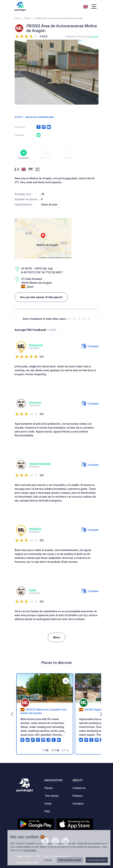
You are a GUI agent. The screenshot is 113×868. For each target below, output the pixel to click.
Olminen (95, 37)
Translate (90, 346)
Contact (68, 154)
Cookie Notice (29, 850)
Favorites (46, 154)
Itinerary (24, 154)
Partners (78, 796)
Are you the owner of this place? (41, 297)
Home (18, 18)
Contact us (79, 788)
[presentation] (19, 72)
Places (28, 18)
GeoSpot (78, 804)
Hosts (48, 804)
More (57, 637)
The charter (52, 796)
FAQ (47, 811)
